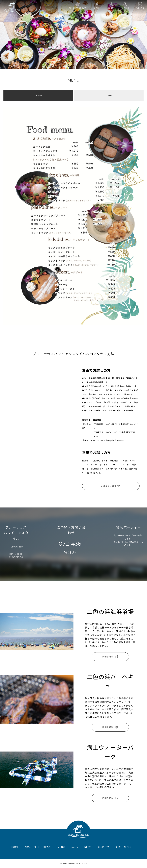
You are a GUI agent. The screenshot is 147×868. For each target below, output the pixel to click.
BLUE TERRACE (77, 6)
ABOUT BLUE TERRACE (38, 847)
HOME (15, 847)
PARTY (111, 6)
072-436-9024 (71, 548)
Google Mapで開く (111, 486)
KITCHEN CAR (123, 847)
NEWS (125, 6)
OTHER (140, 6)
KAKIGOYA (103, 847)
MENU (97, 6)
